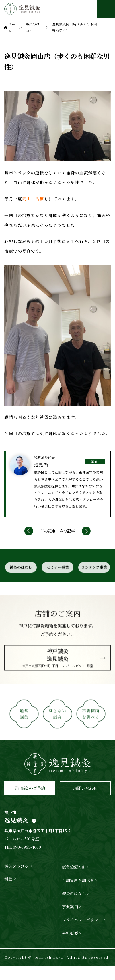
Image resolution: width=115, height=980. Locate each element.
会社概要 (70, 947)
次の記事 (67, 542)
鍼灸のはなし (20, 584)
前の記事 (48, 542)
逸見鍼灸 (57, 832)
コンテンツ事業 (95, 584)
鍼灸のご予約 (30, 802)
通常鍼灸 (24, 734)
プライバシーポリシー (82, 934)
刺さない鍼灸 (58, 734)
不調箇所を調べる (91, 734)
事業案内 (70, 921)
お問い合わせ (85, 802)
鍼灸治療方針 (74, 881)
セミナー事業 (58, 584)
